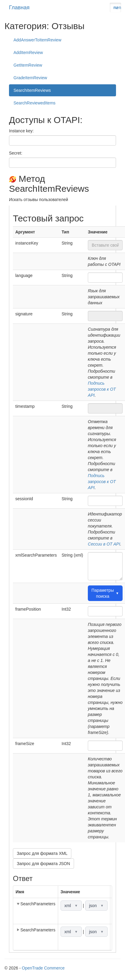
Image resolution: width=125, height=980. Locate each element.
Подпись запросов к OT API (102, 389)
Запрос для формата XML (42, 853)
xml (71, 906)
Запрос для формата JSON (43, 864)
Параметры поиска (105, 593)
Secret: (16, 153)
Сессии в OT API (104, 544)
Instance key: (21, 131)
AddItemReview (28, 53)
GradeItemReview (30, 78)
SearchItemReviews (32, 90)
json (96, 906)
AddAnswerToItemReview (37, 40)
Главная (19, 8)
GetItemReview (28, 65)
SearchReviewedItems (34, 103)
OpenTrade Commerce (43, 968)
